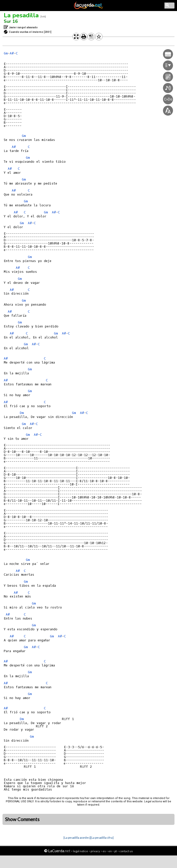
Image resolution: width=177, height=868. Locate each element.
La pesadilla (21, 15)
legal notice (80, 851)
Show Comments (22, 819)
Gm (6, 53)
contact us (126, 851)
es (104, 851)
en (110, 851)
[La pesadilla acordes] (77, 838)
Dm (22, 413)
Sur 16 (11, 21)
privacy (95, 851)
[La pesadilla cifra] (102, 838)
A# (12, 53)
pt (116, 851)
